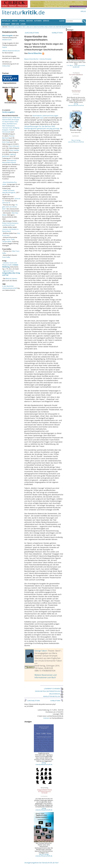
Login (23, 24)
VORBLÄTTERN (57, 33)
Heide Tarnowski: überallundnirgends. (9, 191)
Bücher (30, 21)
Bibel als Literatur (11, 278)
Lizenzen (46, 718)
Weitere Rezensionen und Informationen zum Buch (46, 676)
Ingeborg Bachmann (9, 155)
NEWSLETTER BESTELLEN (53, 696)
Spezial (22, 21)
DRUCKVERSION (56, 694)
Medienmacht (7, 40)
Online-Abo (6, 66)
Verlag (83, 11)
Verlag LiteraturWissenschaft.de (44, 763)
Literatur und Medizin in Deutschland (10, 230)
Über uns (15, 24)
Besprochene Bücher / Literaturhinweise (38, 59)
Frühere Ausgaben (15, 27)
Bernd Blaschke (35, 53)
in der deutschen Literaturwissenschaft (10, 287)
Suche (62, 21)
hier (42, 118)
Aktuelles (6, 21)
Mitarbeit (6, 24)
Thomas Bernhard (8, 137)
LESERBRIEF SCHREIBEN (54, 689)
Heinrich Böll (7, 120)
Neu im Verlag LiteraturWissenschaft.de (44, 855)
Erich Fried (6, 142)
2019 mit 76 (6, 203)
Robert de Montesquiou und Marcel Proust (10, 224)
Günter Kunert (7, 118)
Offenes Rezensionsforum (11, 51)
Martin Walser (9, 122)
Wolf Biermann (12, 124)
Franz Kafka (6, 257)
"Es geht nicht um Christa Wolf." (10, 207)
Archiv (15, 21)
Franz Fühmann (14, 146)
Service (46, 21)
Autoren (38, 21)
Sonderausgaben (8, 112)
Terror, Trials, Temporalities (9, 240)
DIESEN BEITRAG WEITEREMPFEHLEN (49, 691)
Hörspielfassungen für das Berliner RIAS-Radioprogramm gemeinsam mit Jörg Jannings (42, 127)
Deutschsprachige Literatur (44, 27)
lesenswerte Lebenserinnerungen (45, 116)
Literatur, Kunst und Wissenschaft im (10, 265)
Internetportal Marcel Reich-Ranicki (9, 161)
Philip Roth (16, 118)
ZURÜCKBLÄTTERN (32, 33)
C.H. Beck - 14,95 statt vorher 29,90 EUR (76, 66)
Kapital (5, 47)
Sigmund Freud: (11, 273)
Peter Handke (14, 150)
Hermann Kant (7, 128)
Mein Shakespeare (8, 126)
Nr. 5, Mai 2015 (28, 27)
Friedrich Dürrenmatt (9, 131)
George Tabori (41, 651)
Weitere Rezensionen (64, 27)
